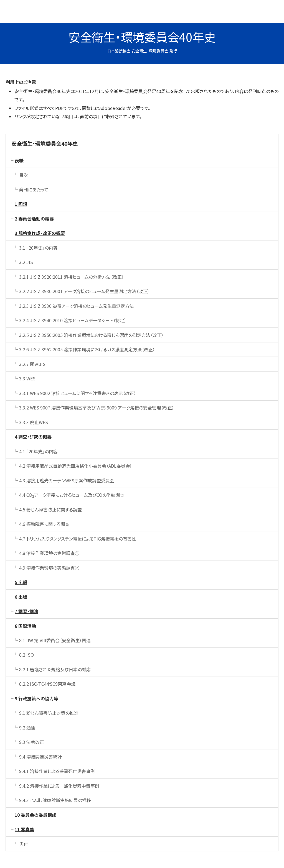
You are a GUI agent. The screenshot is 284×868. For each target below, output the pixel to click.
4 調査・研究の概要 (33, 437)
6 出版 (21, 597)
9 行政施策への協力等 (36, 698)
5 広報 (21, 582)
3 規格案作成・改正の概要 (40, 233)
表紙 (19, 160)
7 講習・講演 (26, 611)
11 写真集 (24, 829)
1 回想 (21, 204)
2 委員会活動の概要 (34, 219)
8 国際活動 (25, 626)
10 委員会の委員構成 (35, 815)
